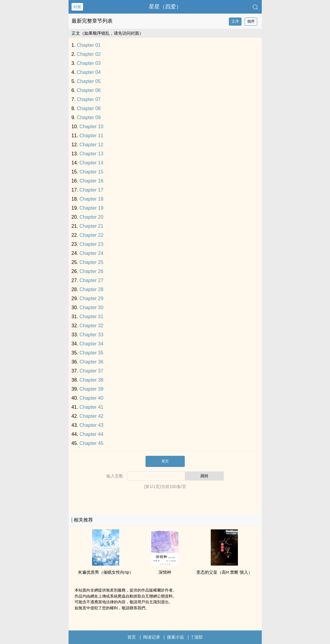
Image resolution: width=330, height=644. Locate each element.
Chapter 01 (89, 45)
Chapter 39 (91, 389)
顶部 (197, 637)
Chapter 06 (89, 90)
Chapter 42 (91, 416)
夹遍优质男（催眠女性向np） (106, 572)
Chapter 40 (91, 398)
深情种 (165, 572)
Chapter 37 (91, 371)
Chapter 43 (91, 425)
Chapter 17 (91, 190)
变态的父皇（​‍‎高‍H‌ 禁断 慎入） (224, 572)
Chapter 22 (91, 235)
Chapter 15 (91, 172)
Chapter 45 (91, 443)
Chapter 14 (91, 163)
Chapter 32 (91, 326)
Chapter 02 (89, 54)
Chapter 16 (91, 181)
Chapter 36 (91, 362)
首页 (132, 637)
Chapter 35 (91, 353)
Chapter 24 (91, 253)
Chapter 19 (91, 208)
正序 (235, 21)
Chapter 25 (91, 262)
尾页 (165, 461)
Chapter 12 (91, 145)
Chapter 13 (91, 154)
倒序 (251, 21)
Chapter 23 (91, 244)
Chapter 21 (91, 226)
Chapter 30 (91, 308)
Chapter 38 (91, 380)
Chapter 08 (89, 108)
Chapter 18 (91, 199)
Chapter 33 (91, 335)
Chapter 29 (91, 298)
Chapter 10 (91, 127)
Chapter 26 (91, 271)
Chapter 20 (91, 217)
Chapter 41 (91, 407)
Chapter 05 (89, 81)
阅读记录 (152, 637)
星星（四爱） (165, 7)
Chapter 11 (91, 136)
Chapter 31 (91, 317)
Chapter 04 (89, 72)
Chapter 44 (91, 434)
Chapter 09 (89, 117)
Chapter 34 (91, 344)
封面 (77, 7)
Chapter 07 (89, 99)
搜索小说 (175, 637)
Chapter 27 (91, 280)
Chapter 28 (91, 289)
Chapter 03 (89, 63)
